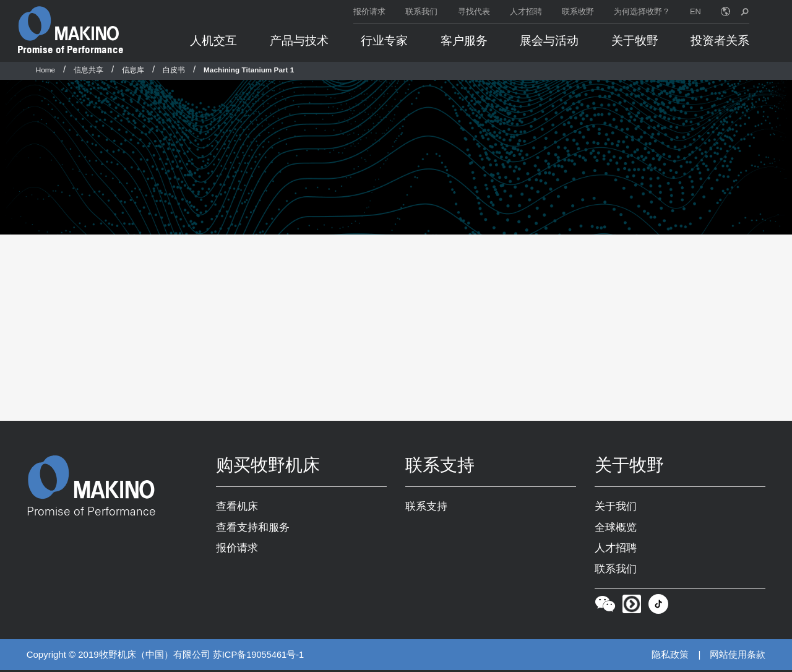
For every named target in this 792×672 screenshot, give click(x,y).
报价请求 (369, 11)
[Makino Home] (69, 24)
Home (45, 70)
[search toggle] (745, 11)
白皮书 (174, 70)
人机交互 (213, 41)
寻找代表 (474, 11)
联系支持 (426, 507)
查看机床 (237, 507)
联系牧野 (578, 11)
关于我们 (616, 507)
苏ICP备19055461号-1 (259, 657)
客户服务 (464, 41)
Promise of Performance (71, 50)
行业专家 (384, 41)
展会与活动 (549, 41)
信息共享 (88, 70)
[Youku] (632, 609)
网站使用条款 (738, 656)
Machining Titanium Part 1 (249, 70)
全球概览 (616, 528)
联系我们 (421, 11)
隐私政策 (670, 656)
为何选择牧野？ (642, 11)
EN (695, 11)
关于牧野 (635, 41)
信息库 (133, 70)
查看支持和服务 (253, 528)
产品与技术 (299, 41)
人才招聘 (526, 11)
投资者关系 (720, 41)
